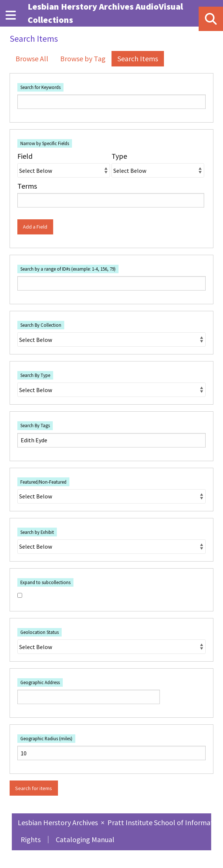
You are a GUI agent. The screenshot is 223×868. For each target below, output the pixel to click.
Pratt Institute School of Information (165, 822)
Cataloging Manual (85, 839)
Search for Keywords (40, 87)
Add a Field (35, 227)
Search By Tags (35, 425)
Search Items (138, 59)
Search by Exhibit (37, 532)
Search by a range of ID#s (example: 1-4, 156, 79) (68, 269)
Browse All (32, 59)
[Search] (211, 19)
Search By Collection (41, 325)
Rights (31, 839)
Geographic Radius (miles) (46, 738)
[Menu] (11, 15)
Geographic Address (40, 682)
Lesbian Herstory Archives (59, 822)
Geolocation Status (40, 632)
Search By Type (35, 375)
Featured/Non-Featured (43, 482)
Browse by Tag (83, 59)
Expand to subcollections (45, 582)
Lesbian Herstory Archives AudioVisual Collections (105, 13)
